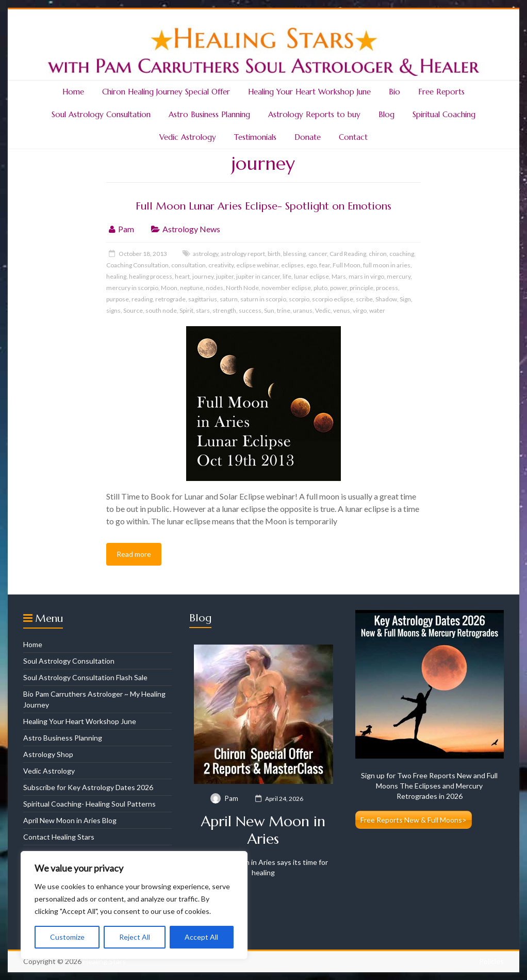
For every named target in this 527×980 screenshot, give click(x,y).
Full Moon (347, 265)
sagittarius (203, 299)
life (287, 276)
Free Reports (441, 92)
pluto (320, 288)
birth (274, 254)
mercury (399, 276)
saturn (229, 299)
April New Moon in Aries (263, 830)
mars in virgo (366, 276)
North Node (242, 288)
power (339, 288)
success (250, 310)
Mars (339, 276)
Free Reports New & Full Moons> (414, 820)
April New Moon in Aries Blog (70, 820)
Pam (126, 229)
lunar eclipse (311, 276)
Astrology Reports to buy (314, 114)
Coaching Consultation (137, 265)
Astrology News (191, 229)
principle (361, 288)
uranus (303, 310)
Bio (394, 92)
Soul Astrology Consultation (101, 114)
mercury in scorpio (132, 288)
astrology (205, 254)
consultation (188, 265)
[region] (134, 905)
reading (142, 299)
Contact (353, 137)
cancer (318, 254)
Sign (405, 299)
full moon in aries (387, 265)
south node (161, 310)
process (387, 288)
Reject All (135, 937)
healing (116, 276)
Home (73, 92)
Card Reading (348, 254)
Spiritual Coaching (444, 114)
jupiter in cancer (258, 276)
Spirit (186, 310)
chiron (378, 254)
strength (224, 310)
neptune (192, 288)
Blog (386, 114)
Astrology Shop (48, 754)
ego (311, 265)
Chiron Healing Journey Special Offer (166, 92)
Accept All (201, 937)
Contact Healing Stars (59, 837)
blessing (294, 254)
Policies (491, 961)
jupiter (225, 276)
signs (113, 310)
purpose (118, 299)
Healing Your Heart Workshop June (309, 92)
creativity (221, 265)
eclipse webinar (257, 265)
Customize (67, 937)
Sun (269, 310)
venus (342, 310)
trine (284, 310)
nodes (215, 288)
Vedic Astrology (188, 137)
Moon (169, 288)
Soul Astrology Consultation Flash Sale (85, 677)
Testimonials (255, 137)
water (377, 310)
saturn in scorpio (263, 299)
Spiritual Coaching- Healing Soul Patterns (89, 804)
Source (133, 310)
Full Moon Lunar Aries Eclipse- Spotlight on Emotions (263, 206)
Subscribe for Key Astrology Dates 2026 (88, 787)
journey (203, 276)
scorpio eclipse (333, 299)
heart (182, 276)
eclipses (292, 265)
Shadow (386, 299)
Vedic (323, 310)
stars (203, 310)
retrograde (170, 299)
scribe (364, 299)
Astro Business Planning (209, 114)
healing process (151, 276)
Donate (308, 137)
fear (325, 265)
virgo (360, 310)
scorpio (299, 299)
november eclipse (286, 288)
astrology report (243, 254)
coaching (402, 254)
